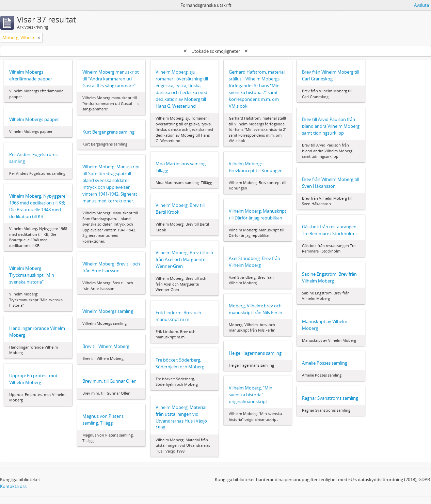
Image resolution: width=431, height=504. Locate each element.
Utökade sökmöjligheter (216, 51)
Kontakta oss (13, 486)
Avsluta (421, 5)
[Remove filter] (39, 37)
